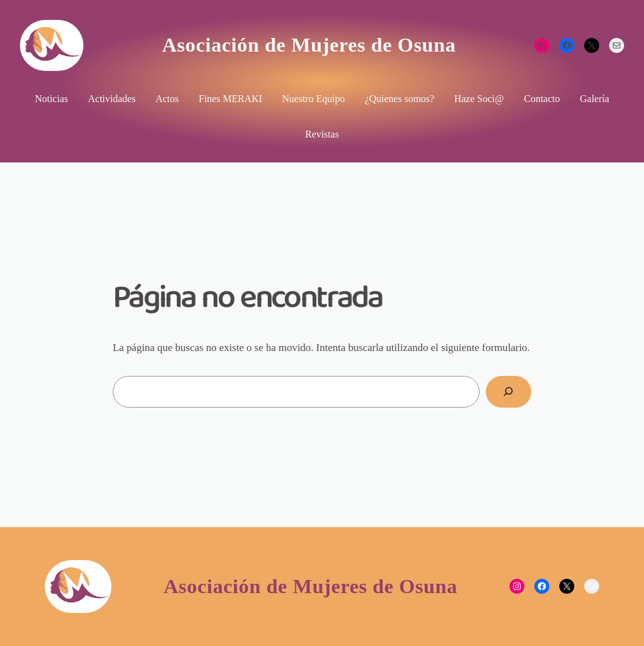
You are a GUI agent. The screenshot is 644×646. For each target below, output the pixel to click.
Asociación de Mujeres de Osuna (309, 45)
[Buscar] (509, 392)
